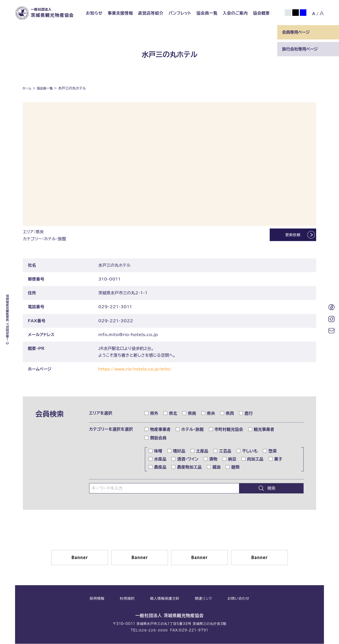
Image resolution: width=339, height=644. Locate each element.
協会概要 (261, 13)
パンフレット (180, 13)
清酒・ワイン (185, 459)
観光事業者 (262, 430)
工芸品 (222, 451)
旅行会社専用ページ (300, 49)
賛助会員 (156, 438)
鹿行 (246, 414)
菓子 (276, 459)
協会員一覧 (207, 13)
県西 (227, 414)
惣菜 (270, 451)
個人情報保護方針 (165, 599)
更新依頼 (288, 236)
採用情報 (97, 599)
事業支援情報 (120, 13)
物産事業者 (158, 430)
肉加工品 (253, 459)
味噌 (156, 451)
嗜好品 (177, 451)
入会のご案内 (235, 13)
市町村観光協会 (226, 430)
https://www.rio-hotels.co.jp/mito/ (138, 370)
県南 (189, 414)
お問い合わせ (238, 599)
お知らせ (94, 13)
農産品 (158, 468)
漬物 (211, 459)
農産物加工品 (187, 468)
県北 (171, 414)
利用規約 (127, 599)
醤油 (214, 468)
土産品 (200, 451)
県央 (208, 414)
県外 (152, 414)
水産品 (158, 459)
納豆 (230, 459)
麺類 (233, 468)
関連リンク (203, 599)
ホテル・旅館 (190, 430)
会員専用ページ (296, 32)
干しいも (247, 451)
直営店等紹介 (151, 13)
